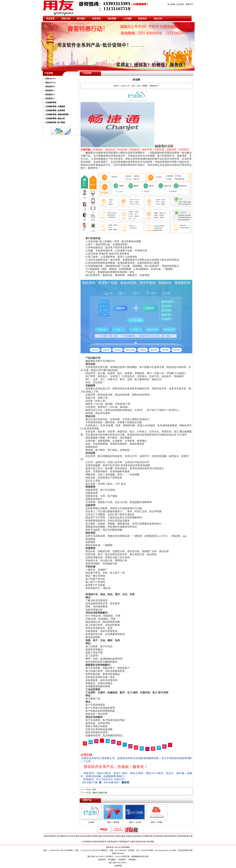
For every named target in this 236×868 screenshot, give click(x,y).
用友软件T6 (50, 87)
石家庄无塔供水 (136, 842)
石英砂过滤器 (120, 836)
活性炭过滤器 (85, 836)
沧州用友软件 (158, 836)
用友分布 (158, 19)
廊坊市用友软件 (100, 842)
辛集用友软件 (112, 842)
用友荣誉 (112, 19)
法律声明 (118, 866)
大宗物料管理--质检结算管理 (57, 115)
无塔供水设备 (108, 836)
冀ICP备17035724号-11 (118, 863)
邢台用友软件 (62, 836)
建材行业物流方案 (100, 793)
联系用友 (143, 19)
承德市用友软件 (184, 836)
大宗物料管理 (51, 103)
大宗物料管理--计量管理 (55, 107)
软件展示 (81, 19)
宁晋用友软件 (124, 842)
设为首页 (180, 4)
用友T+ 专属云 (157, 822)
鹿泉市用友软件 (170, 836)
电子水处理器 (149, 842)
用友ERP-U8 (50, 83)
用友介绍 (66, 19)
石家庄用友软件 (50, 836)
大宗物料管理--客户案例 (55, 122)
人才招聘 (127, 19)
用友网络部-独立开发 (140, 856)
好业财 (91, 822)
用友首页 (50, 19)
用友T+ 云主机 (135, 822)
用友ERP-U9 (50, 79)
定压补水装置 (74, 836)
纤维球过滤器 (97, 836)
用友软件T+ (50, 91)
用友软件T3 (50, 95)
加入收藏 (171, 4)
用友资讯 (97, 19)
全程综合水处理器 (133, 836)
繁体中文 (190, 4)
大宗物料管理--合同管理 (55, 111)
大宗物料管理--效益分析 (55, 118)
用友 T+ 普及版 (113, 822)
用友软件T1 (50, 99)
